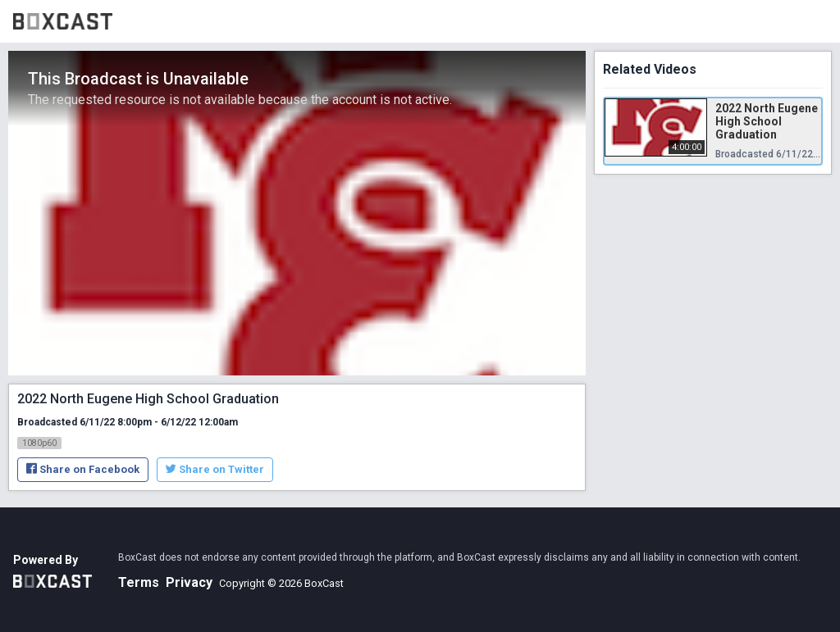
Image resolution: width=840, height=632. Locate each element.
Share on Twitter (215, 469)
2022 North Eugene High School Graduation (767, 121)
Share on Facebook (83, 469)
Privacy (189, 582)
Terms (139, 582)
